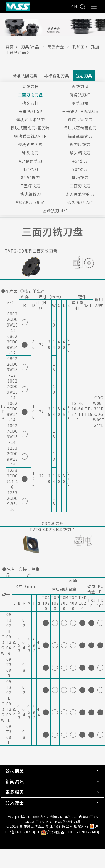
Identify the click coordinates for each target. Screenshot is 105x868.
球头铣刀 (30, 153)
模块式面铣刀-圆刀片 (30, 128)
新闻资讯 (15, 781)
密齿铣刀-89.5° (31, 202)
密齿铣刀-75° (80, 202)
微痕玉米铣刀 (80, 120)
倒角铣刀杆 (80, 95)
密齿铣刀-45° (55, 211)
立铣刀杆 (30, 86)
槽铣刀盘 (80, 103)
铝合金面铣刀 (80, 136)
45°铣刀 (80, 161)
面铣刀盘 (80, 86)
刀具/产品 (34, 47)
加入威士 (15, 803)
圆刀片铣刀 (80, 144)
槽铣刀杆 (30, 103)
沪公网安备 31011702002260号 (70, 832)
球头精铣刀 (80, 153)
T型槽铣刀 (31, 186)
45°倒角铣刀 (31, 161)
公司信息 (15, 771)
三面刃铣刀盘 (30, 95)
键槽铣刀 (80, 177)
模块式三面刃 (30, 144)
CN (74, 7)
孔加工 (82, 47)
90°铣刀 (80, 169)
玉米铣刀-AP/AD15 (80, 111)
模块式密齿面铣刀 (80, 128)
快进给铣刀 (31, 194)
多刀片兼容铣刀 (80, 194)
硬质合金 (60, 47)
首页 (13, 47)
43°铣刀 (31, 169)
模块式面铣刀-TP (30, 136)
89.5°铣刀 (30, 177)
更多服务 (15, 792)
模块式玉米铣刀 (31, 120)
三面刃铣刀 (80, 186)
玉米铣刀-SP (30, 111)
